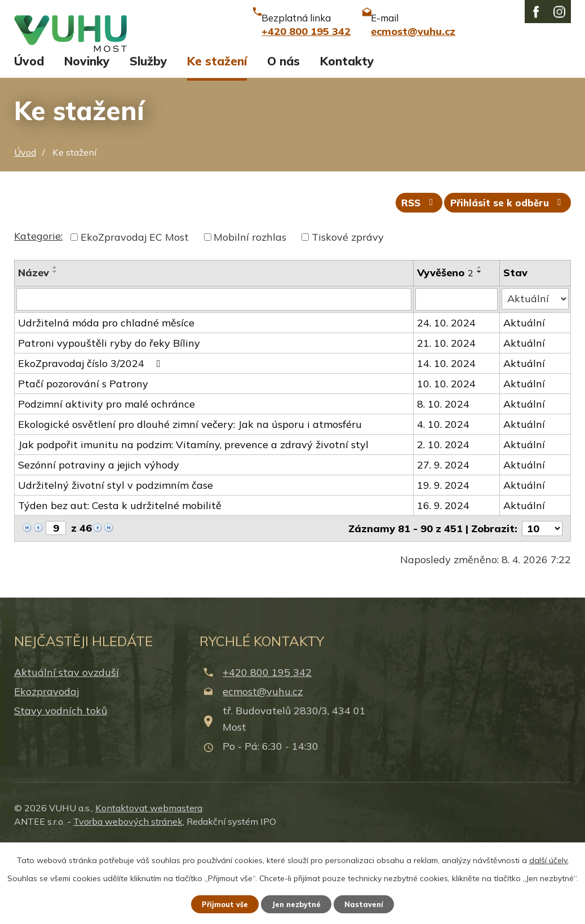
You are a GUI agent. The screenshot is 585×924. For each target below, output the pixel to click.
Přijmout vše (219, 903)
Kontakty (347, 134)
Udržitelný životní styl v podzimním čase (116, 562)
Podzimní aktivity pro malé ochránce (107, 481)
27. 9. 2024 (444, 542)
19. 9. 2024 (444, 562)
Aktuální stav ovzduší (67, 750)
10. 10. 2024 (447, 461)
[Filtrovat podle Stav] (535, 377)
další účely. (549, 858)
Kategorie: (38, 314)
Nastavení (371, 903)
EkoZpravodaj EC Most (135, 315)
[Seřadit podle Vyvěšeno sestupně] (480, 350)
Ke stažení (217, 134)
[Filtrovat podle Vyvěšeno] (457, 377)
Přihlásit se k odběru (505, 280)
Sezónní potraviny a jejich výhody (99, 542)
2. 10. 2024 (444, 522)
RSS (409, 280)
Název (34, 351)
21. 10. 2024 (447, 420)
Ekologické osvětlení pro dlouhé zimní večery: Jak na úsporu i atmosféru (190, 501)
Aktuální (525, 400)
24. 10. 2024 (447, 400)
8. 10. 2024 (444, 481)
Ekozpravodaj (46, 769)
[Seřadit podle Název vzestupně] (55, 346)
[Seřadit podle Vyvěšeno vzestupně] (480, 346)
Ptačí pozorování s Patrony (83, 461)
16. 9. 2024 (444, 583)
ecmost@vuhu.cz (263, 769)
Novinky (87, 134)
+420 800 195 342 (267, 750)
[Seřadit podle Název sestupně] (55, 350)
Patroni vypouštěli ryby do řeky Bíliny (109, 420)
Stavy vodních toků (61, 788)
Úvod (29, 134)
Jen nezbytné (298, 903)
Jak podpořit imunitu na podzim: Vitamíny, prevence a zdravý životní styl (193, 522)
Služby (148, 134)
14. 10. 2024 (447, 441)
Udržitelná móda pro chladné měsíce (106, 400)
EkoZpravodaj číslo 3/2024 (92, 441)
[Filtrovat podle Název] (214, 377)
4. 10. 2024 (444, 501)
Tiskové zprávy (348, 315)
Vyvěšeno (446, 351)
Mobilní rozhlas (250, 315)
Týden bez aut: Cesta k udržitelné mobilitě (120, 583)
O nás (283, 134)
